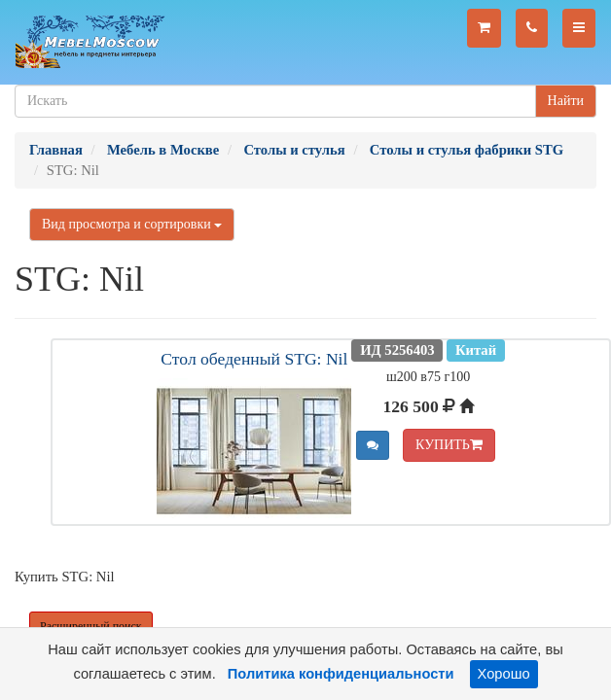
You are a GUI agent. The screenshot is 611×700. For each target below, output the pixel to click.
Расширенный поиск (91, 626)
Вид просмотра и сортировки (132, 224)
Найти (566, 101)
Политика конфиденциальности (341, 674)
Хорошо (504, 674)
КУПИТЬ (449, 445)
